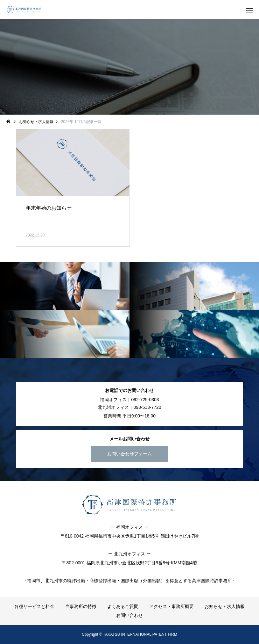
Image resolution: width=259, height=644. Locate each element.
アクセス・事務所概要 (171, 606)
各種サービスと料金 (34, 606)
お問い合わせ (129, 615)
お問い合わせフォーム (129, 454)
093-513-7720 (147, 407)
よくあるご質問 (123, 606)
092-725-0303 (145, 400)
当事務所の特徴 (81, 606)
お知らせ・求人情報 (225, 606)
